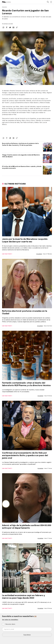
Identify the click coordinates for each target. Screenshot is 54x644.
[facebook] (7, 27)
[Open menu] (51, 2)
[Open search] (48, 2)
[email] (13, 27)
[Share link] (17, 27)
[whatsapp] (3, 27)
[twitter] (10, 27)
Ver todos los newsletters (10, 620)
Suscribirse (27, 635)
